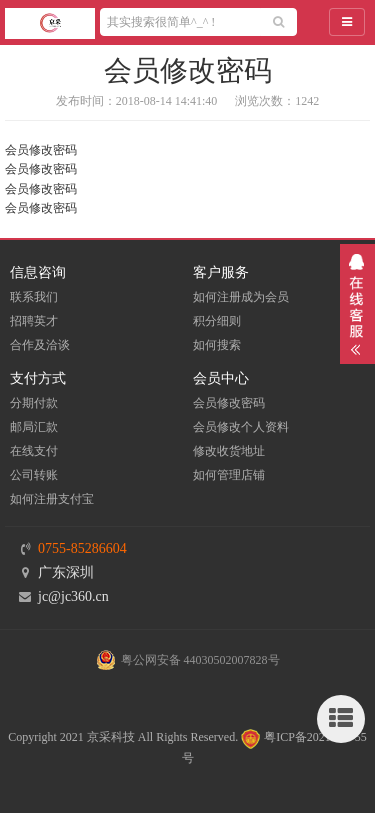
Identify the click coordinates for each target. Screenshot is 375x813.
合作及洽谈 (40, 345)
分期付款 (34, 403)
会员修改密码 (229, 403)
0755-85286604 (82, 548)
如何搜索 (217, 345)
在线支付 (34, 451)
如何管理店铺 (229, 475)
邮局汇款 (34, 427)
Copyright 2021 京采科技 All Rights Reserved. (123, 737)
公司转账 (34, 475)
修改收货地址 (229, 451)
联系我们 (34, 297)
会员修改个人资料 (241, 427)
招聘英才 (34, 321)
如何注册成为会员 (241, 297)
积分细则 (217, 321)
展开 (357, 304)
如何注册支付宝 (52, 499)
